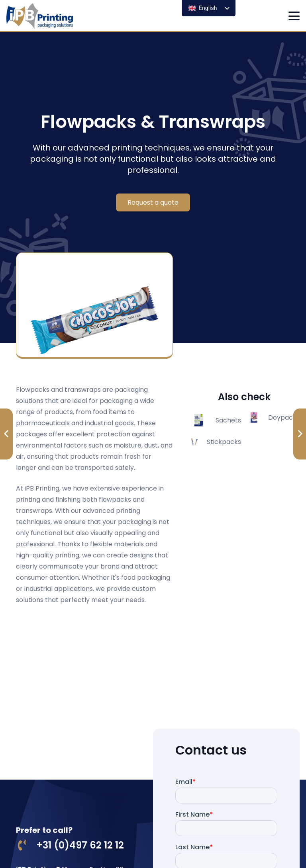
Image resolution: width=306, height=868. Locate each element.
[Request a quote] (153, 202)
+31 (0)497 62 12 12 (80, 845)
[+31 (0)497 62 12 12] (26, 845)
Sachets (228, 420)
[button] (294, 16)
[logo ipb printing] (40, 16)
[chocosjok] (94, 306)
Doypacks (284, 417)
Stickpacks (224, 442)
